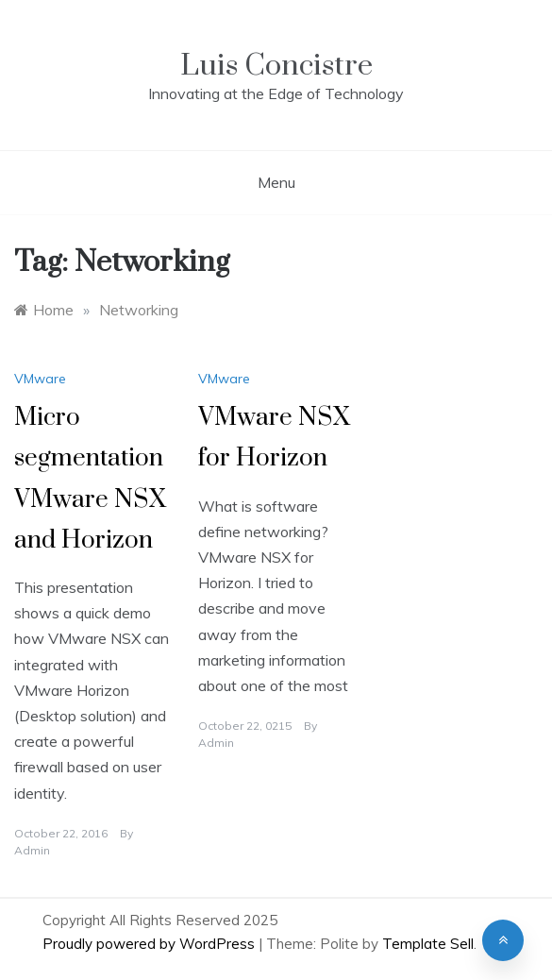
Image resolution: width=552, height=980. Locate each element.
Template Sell (428, 944)
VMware (40, 379)
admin (32, 850)
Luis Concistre (276, 66)
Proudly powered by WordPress (151, 944)
